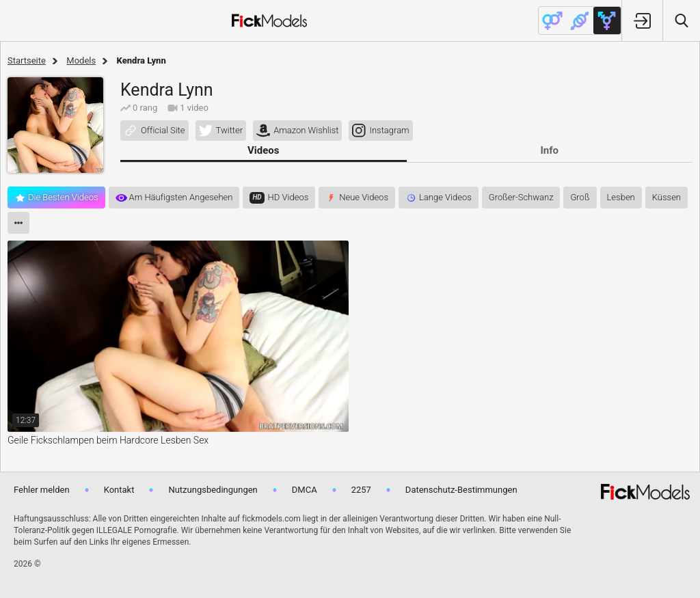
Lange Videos (445, 197)
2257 (361, 490)
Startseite (27, 60)
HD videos (288, 197)
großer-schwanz (521, 197)
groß (580, 197)
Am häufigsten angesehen (181, 197)
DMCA (305, 490)
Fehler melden (42, 490)
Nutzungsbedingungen (213, 490)
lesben (621, 197)
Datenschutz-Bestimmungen (461, 490)
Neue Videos (364, 197)
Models (81, 60)
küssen (667, 197)
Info (549, 150)
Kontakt (119, 490)
